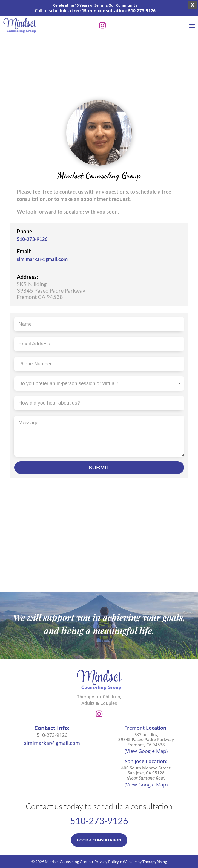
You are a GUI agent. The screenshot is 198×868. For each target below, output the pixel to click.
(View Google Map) (146, 751)
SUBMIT (99, 468)
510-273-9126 (32, 239)
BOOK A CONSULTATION (99, 840)
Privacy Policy (107, 862)
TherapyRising (155, 862)
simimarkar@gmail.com (42, 259)
